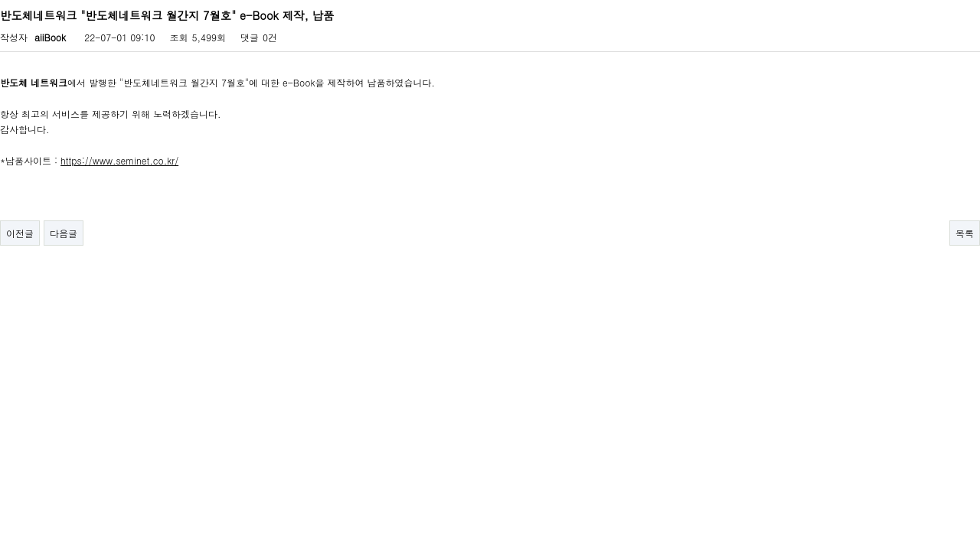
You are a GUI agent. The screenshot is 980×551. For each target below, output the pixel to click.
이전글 (20, 233)
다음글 (64, 233)
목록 (965, 233)
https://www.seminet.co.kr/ (119, 160)
